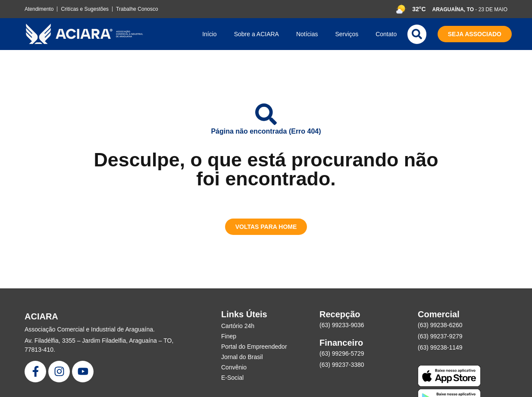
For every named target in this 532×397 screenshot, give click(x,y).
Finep (229, 336)
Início (209, 34)
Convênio (234, 367)
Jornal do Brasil (242, 357)
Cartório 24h (238, 326)
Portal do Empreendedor (254, 347)
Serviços (347, 34)
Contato (386, 34)
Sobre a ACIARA (257, 34)
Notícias (307, 34)
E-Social (232, 378)
